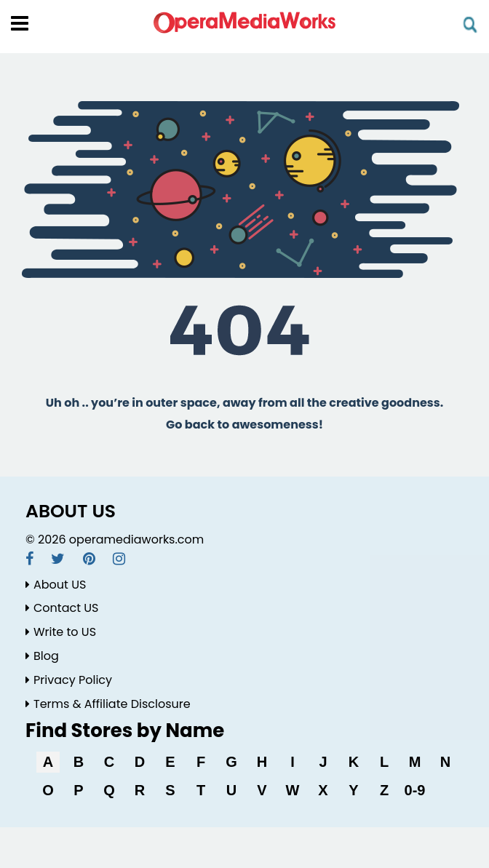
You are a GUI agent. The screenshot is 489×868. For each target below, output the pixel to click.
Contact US (62, 608)
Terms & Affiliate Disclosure (108, 704)
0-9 (415, 790)
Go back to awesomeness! (244, 425)
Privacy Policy (69, 680)
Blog (42, 656)
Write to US (61, 632)
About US (56, 585)
